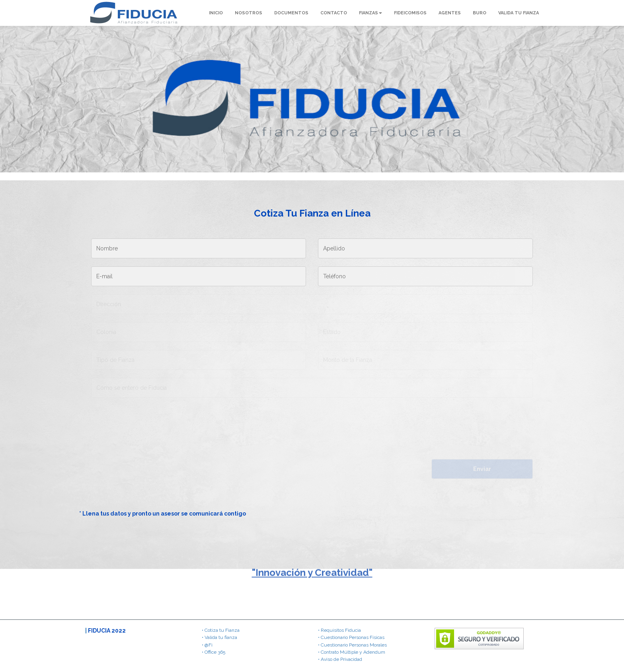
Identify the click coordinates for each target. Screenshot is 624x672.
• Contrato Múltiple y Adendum (352, 652)
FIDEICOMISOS (410, 13)
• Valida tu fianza (219, 637)
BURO (480, 13)
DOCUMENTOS (291, 13)
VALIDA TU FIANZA (519, 13)
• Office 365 (214, 652)
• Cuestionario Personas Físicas (351, 637)
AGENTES (450, 13)
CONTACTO (334, 13)
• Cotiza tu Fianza (221, 630)
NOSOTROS (249, 13)
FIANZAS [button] (370, 13)
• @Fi (207, 645)
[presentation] (146, 475)
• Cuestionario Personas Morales (352, 645)
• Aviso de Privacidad (340, 659)
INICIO (216, 13)
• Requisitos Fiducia (339, 630)
